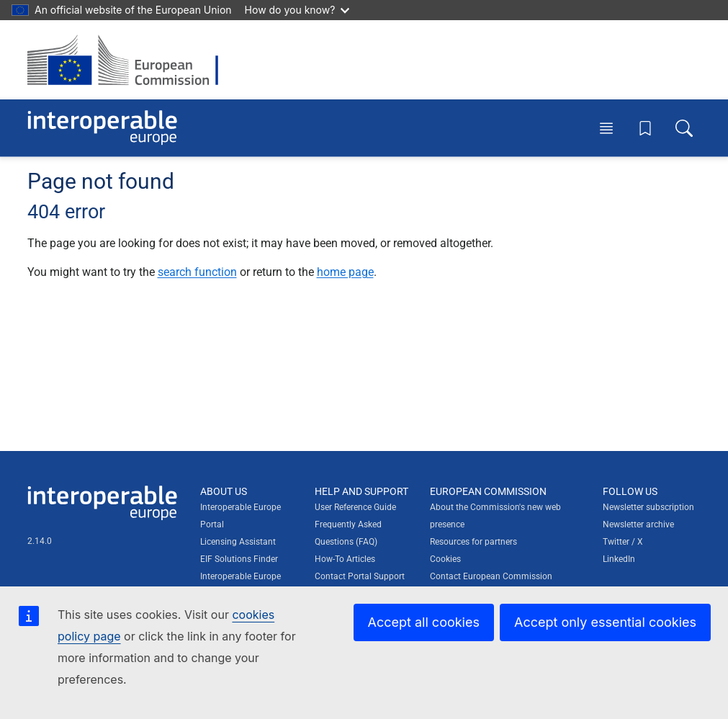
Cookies (445, 559)
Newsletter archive (638, 524)
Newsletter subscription (648, 507)
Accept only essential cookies (605, 622)
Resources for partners (473, 542)
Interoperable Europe (241, 576)
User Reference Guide (355, 507)
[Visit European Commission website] (130, 60)
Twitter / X (623, 542)
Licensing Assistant (238, 542)
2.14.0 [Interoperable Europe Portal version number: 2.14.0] (40, 541)
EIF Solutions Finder (239, 559)
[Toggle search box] (684, 128)
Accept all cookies (424, 622)
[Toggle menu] (606, 128)
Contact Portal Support (360, 576)
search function (197, 272)
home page (345, 272)
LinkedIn (619, 559)
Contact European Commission (491, 576)
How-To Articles (345, 559)
